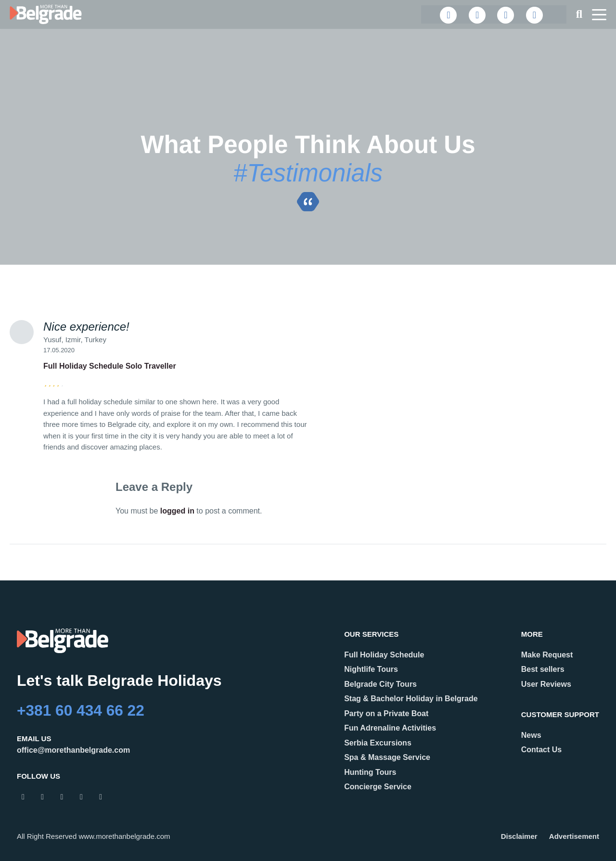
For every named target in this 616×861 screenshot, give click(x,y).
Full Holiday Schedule (384, 655)
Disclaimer (519, 836)
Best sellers (543, 669)
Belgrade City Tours (380, 684)
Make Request (547, 655)
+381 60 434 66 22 (81, 710)
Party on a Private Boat (386, 713)
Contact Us (541, 750)
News (531, 735)
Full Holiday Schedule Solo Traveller (110, 366)
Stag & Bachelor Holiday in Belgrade (411, 699)
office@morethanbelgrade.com (73, 750)
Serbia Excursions (378, 743)
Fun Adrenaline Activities (390, 728)
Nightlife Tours (371, 669)
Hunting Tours (370, 772)
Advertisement (574, 836)
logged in (177, 511)
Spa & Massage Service (387, 757)
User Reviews (546, 684)
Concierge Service (378, 787)
